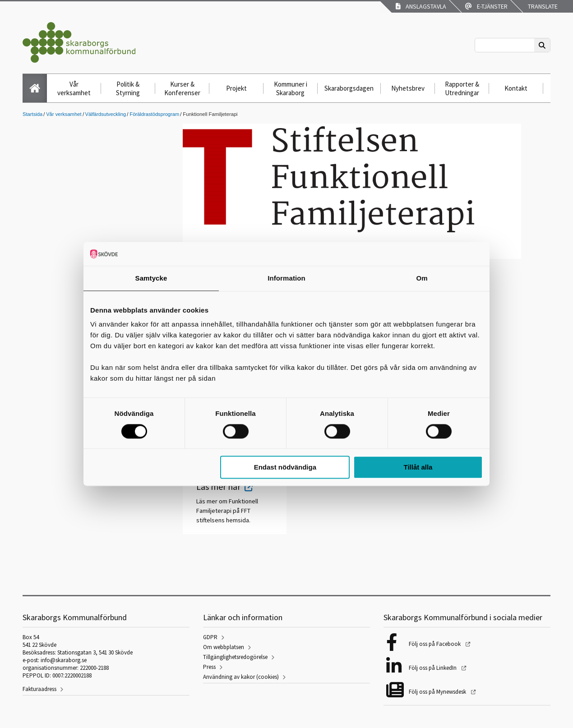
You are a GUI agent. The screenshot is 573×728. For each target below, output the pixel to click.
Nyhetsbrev (408, 88)
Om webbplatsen (224, 647)
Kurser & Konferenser (182, 88)
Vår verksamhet (74, 88)
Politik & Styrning (128, 88)
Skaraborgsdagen (349, 88)
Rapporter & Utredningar (462, 88)
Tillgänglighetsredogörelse (235, 657)
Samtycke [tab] (151, 278)
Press (209, 667)
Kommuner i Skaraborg (291, 88)
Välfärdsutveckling (106, 114)
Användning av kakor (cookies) (241, 677)
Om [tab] (422, 278)
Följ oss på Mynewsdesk (438, 692)
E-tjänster (486, 6)
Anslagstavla (421, 6)
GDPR (210, 637)
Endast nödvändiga (285, 468)
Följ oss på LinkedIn (433, 668)
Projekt (236, 88)
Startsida (32, 114)
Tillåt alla (418, 468)
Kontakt (516, 88)
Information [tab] (286, 278)
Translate (542, 6)
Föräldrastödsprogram (154, 114)
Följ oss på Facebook (435, 644)
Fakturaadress (39, 689)
